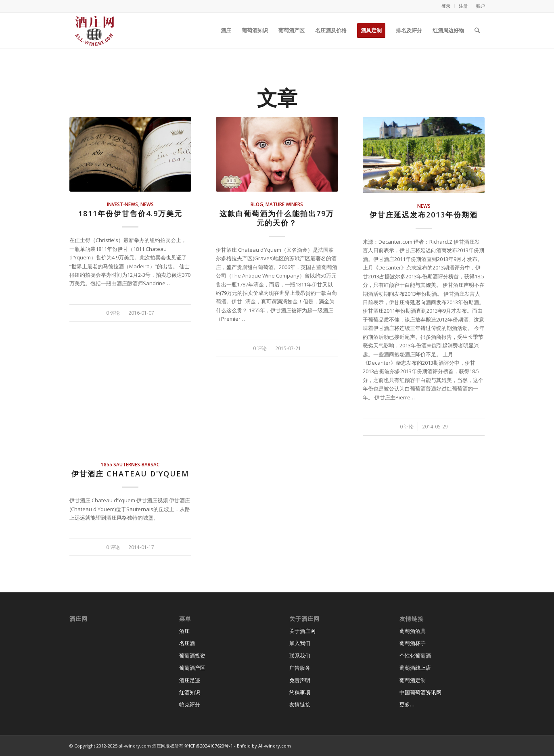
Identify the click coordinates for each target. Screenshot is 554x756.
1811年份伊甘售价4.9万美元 (130, 213)
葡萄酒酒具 (413, 631)
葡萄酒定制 (413, 680)
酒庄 (184, 631)
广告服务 (300, 668)
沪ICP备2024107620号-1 (209, 746)
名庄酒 (187, 643)
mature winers (284, 204)
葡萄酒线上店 (415, 668)
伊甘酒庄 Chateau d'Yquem (130, 474)
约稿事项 (300, 692)
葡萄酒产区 (192, 668)
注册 (463, 6)
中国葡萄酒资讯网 (420, 692)
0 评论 (113, 313)
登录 (446, 6)
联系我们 (300, 656)
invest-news (122, 204)
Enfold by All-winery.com (264, 746)
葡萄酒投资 (192, 656)
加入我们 (300, 643)
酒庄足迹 (190, 680)
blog (257, 204)
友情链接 (300, 704)
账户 (481, 6)
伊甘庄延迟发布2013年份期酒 (424, 215)
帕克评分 (190, 704)
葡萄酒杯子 (413, 643)
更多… (407, 704)
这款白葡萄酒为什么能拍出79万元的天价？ (277, 218)
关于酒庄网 (302, 631)
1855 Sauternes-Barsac (130, 464)
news (147, 204)
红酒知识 (190, 692)
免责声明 (300, 680)
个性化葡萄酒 (415, 656)
